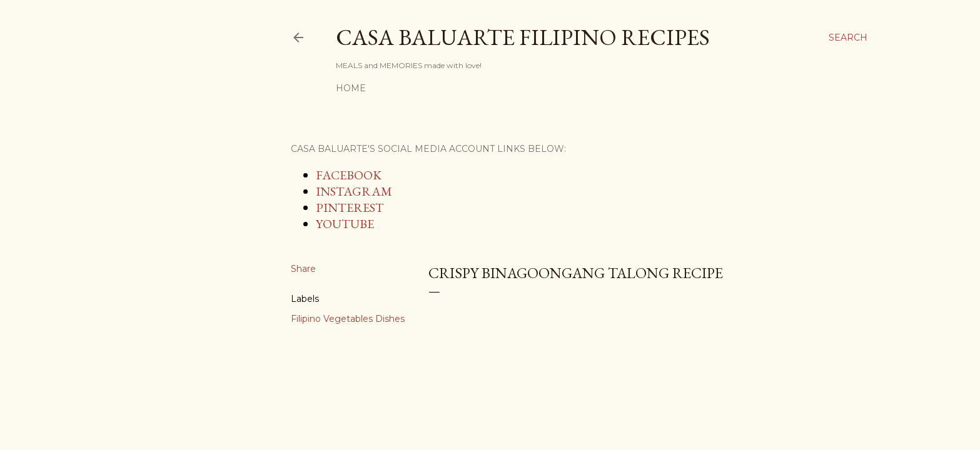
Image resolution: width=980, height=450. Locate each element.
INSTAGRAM (354, 191)
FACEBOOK (349, 175)
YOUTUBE (345, 224)
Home (351, 88)
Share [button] (303, 269)
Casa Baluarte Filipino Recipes (523, 37)
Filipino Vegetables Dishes (348, 319)
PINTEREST (350, 207)
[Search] (848, 37)
